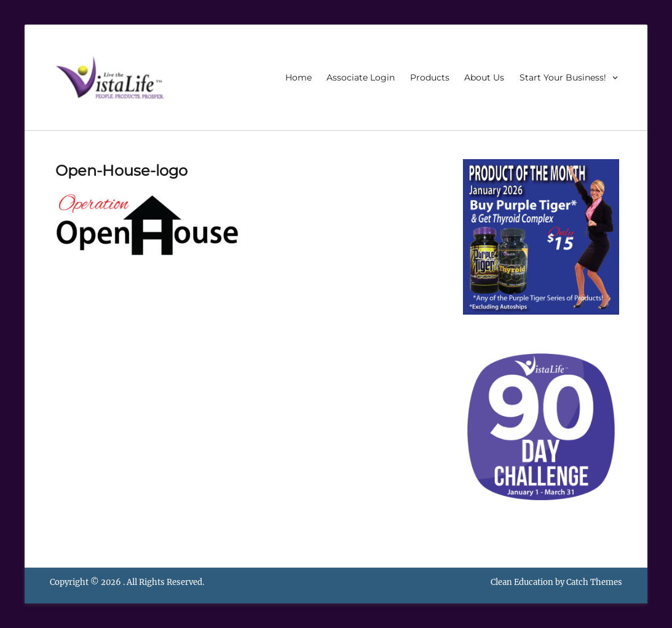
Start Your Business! (563, 77)
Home (298, 77)
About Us (484, 77)
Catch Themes (594, 582)
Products (430, 77)
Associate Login (361, 77)
